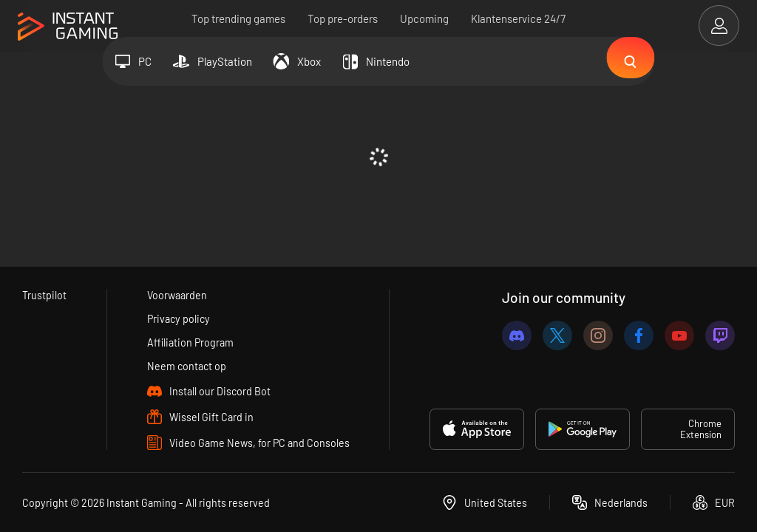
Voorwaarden (177, 293)
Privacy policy (179, 317)
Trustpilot (45, 293)
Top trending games (238, 18)
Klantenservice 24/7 (518, 18)
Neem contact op (186, 366)
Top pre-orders (343, 18)
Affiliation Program (190, 341)
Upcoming (424, 18)
